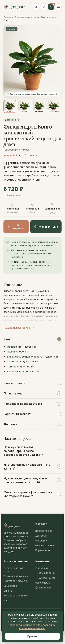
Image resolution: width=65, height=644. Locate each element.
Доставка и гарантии (16, 581)
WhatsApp (43, 588)
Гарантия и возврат (32, 414)
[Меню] (58, 7)
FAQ (6, 600)
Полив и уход (32, 393)
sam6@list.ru (43, 583)
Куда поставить (32, 383)
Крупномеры (43, 550)
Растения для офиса (16, 576)
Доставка (32, 424)
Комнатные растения (27, 17)
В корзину (16, 227)
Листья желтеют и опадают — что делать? (32, 467)
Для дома (41, 536)
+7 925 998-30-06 (45, 578)
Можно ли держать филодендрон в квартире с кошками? (32, 494)
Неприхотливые (45, 545)
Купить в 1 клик (46, 227)
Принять (32, 636)
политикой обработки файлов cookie (33, 623)
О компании (42, 568)
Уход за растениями (15, 596)
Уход (32, 339)
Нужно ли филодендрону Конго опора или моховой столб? (32, 480)
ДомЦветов (14, 7)
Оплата (8, 591)
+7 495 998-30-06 (45, 573)
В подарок (41, 541)
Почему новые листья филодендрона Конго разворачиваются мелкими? (32, 451)
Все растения (44, 531)
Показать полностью (19, 328)
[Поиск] (36, 7)
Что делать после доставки (32, 404)
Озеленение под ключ (13, 570)
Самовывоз (10, 586)
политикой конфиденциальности (37, 627)
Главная (8, 17)
